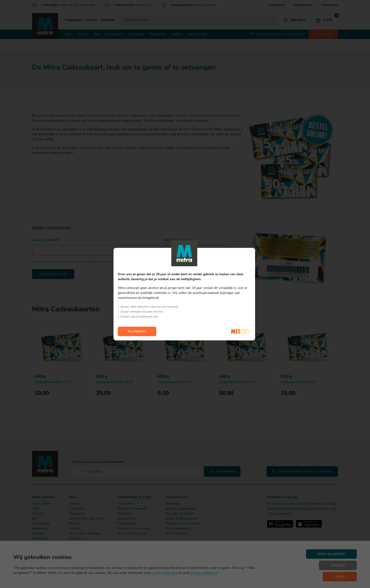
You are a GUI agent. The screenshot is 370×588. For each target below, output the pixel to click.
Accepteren (137, 331)
